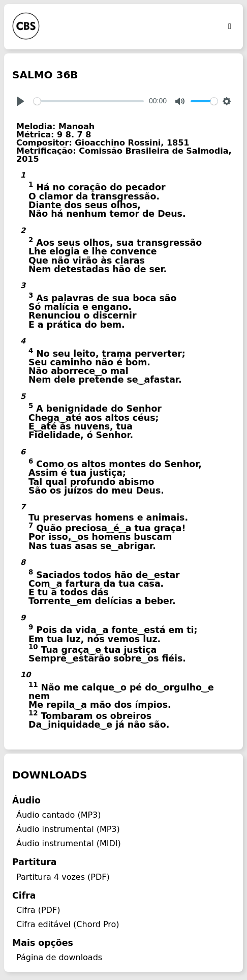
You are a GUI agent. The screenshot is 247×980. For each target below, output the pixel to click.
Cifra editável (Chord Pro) (68, 924)
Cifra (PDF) (38, 910)
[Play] (20, 101)
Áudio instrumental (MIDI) (69, 843)
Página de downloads (59, 957)
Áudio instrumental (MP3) (68, 829)
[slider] (89, 101)
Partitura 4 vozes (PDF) (63, 877)
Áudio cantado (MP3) (59, 815)
